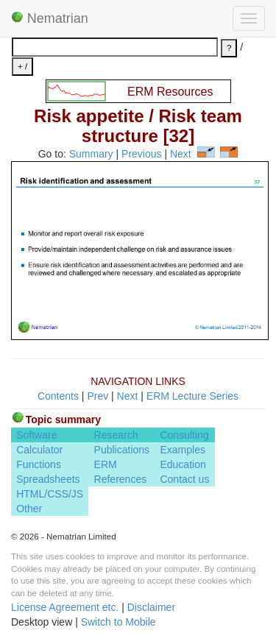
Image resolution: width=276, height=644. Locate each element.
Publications (122, 450)
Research (116, 435)
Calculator (39, 450)
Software (36, 435)
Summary (91, 154)
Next (181, 154)
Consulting (184, 435)
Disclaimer (151, 607)
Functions (39, 464)
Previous (141, 154)
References (121, 479)
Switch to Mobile (118, 622)
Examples (182, 450)
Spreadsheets (48, 479)
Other (29, 509)
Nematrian (50, 18)
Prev (98, 396)
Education (183, 464)
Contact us (184, 479)
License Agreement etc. (65, 607)
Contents (58, 396)
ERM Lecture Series (192, 396)
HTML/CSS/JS (50, 494)
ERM (106, 464)
